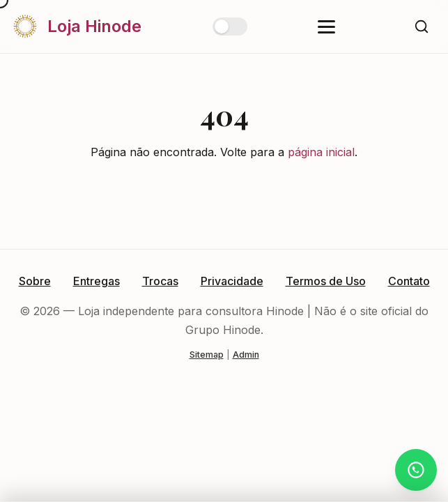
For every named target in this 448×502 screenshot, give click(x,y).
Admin (246, 355)
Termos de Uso (326, 281)
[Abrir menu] (326, 27)
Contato (409, 281)
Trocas (160, 281)
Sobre (35, 281)
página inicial (321, 152)
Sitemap (207, 355)
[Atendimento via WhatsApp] (416, 470)
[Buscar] (422, 26)
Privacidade (232, 281)
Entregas (96, 281)
